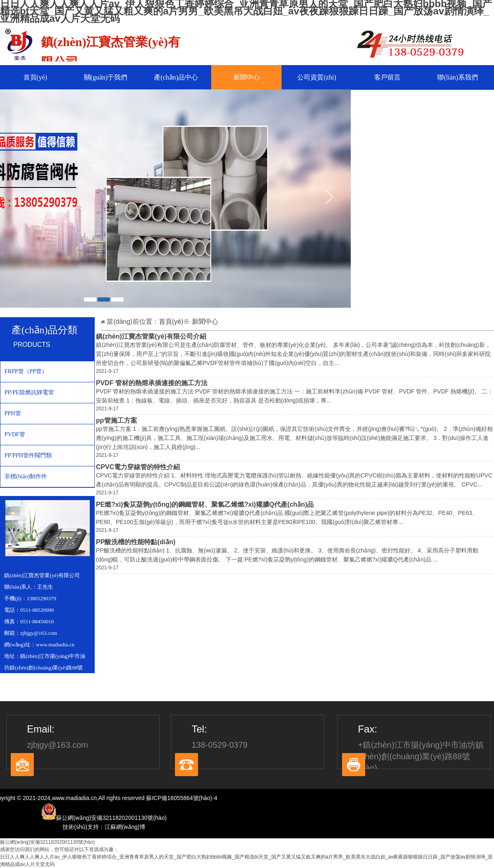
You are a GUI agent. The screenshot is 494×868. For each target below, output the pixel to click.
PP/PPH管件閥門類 (28, 455)
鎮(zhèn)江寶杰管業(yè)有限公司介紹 (151, 336)
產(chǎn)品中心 (176, 77)
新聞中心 (247, 77)
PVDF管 (15, 434)
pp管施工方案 (117, 420)
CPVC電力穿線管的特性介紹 (138, 467)
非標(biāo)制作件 (26, 476)
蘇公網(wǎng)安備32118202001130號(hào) (47, 842)
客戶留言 (387, 77)
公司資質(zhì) (317, 77)
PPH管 (13, 413)
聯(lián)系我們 (458, 77)
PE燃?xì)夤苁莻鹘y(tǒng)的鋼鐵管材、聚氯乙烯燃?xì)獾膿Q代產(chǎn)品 (205, 504)
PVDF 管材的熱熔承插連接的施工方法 (152, 383)
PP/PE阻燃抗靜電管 (29, 392)
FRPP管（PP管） (26, 371)
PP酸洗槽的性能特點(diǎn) (136, 542)
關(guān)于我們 (106, 77)
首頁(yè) (35, 77)
